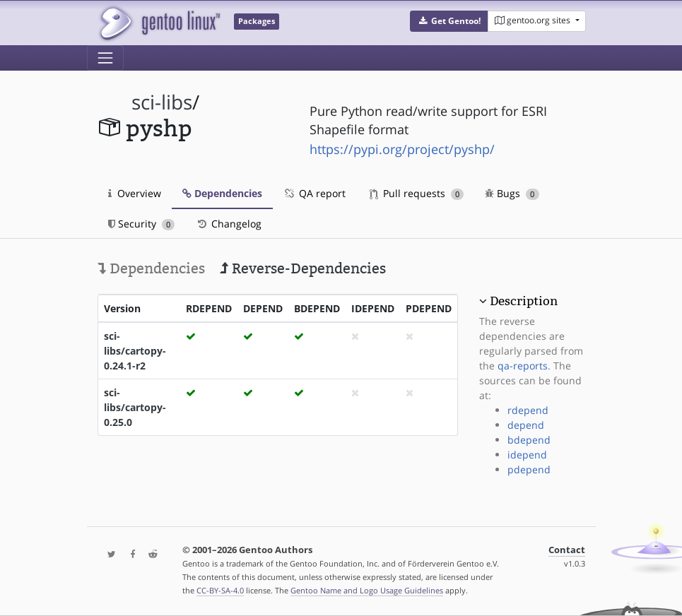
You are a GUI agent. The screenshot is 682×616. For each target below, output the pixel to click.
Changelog (229, 224)
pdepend (529, 469)
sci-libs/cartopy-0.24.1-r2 (135, 351)
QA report (314, 193)
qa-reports (523, 366)
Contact (567, 550)
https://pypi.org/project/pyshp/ (402, 149)
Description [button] (524, 301)
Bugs (512, 193)
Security (142, 224)
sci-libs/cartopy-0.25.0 (135, 407)
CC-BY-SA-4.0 (220, 590)
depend (526, 425)
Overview (135, 193)
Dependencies (222, 193)
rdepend (528, 410)
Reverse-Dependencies (303, 268)
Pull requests (417, 193)
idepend (527, 455)
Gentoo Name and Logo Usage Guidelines (367, 590)
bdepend (529, 440)
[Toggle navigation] (105, 58)
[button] (449, 21)
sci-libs (162, 102)
